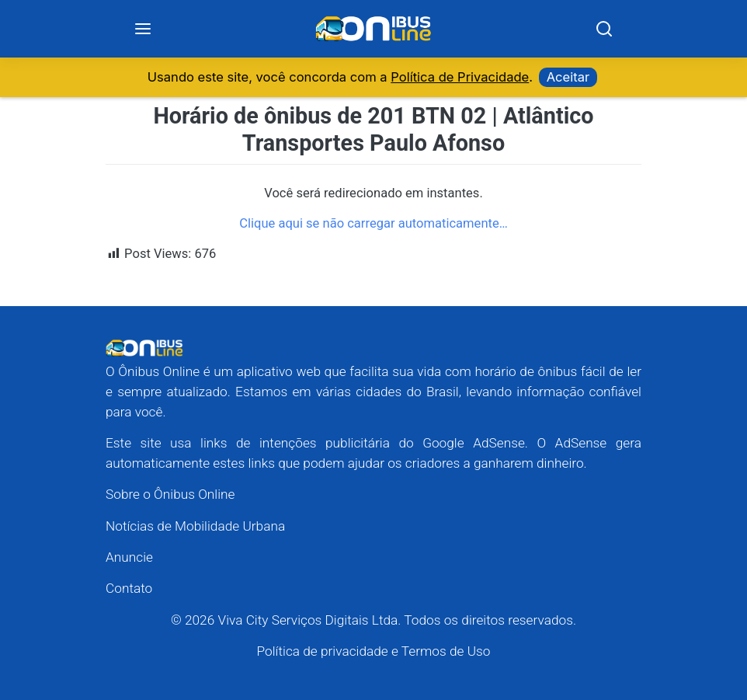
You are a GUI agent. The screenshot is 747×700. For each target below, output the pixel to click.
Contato (129, 588)
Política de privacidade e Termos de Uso (374, 651)
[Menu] (143, 29)
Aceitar (568, 77)
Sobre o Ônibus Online (170, 494)
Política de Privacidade (460, 77)
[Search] (604, 29)
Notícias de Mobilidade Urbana (195, 526)
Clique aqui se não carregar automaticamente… (373, 223)
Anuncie (129, 557)
